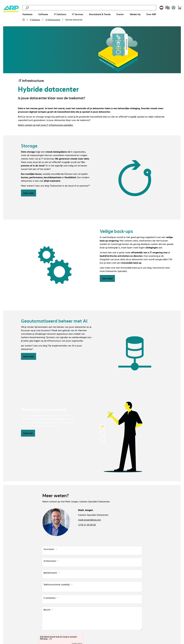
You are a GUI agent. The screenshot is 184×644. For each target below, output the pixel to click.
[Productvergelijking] (167, 8)
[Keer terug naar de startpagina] (11, 15)
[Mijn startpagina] (24, 20)
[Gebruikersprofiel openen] (174, 8)
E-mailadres (50, 598)
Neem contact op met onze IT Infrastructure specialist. (46, 125)
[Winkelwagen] (180, 8)
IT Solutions (35, 20)
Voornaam (49, 550)
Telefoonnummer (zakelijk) (57, 585)
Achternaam (50, 561)
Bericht (47, 610)
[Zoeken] (92, 8)
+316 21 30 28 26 (87, 525)
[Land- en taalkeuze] (161, 8)
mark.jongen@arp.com (89, 520)
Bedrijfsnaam (50, 573)
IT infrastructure (53, 20)
